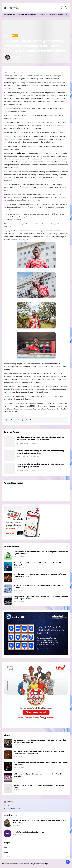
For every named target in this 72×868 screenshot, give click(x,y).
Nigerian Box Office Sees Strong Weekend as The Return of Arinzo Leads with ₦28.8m (40, 575)
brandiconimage (41, 864)
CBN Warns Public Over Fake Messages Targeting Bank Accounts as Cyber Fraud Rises (41, 553)
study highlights (17, 153)
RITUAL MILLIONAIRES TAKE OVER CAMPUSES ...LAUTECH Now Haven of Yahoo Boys (36, 15)
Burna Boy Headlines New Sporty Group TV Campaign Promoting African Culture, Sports (40, 741)
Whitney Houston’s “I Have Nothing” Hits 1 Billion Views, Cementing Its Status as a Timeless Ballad (41, 752)
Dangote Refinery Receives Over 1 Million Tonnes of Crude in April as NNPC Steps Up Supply (41, 598)
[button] (34, 420)
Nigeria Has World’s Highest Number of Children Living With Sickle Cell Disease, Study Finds (40, 438)
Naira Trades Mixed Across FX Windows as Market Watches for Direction (39, 587)
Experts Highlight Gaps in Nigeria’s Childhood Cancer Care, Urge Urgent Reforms (40, 465)
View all (66, 432)
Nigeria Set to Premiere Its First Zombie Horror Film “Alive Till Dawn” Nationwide (41, 764)
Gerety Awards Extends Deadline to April (29, 832)
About (6, 852)
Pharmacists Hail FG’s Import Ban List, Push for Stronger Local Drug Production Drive (41, 452)
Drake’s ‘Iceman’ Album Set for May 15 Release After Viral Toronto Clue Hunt (40, 564)
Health (15, 36)
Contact (7, 856)
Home (8, 35)
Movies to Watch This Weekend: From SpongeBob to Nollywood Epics (39, 786)
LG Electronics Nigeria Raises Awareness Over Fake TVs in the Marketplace (38, 775)
